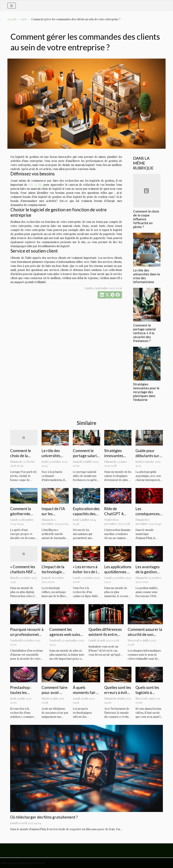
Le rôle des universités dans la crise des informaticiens (55, 458)
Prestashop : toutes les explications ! (21, 692)
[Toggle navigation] (12, 6)
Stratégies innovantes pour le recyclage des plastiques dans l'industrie (146, 392)
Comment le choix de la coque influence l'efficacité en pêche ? (146, 219)
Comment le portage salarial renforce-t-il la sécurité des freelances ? (144, 333)
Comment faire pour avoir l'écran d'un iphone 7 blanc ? (55, 695)
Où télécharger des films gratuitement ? (44, 817)
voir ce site (35, 185)
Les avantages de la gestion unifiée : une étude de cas (148, 574)
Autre (24, 19)
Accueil (12, 19)
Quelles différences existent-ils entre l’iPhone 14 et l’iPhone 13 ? (105, 637)
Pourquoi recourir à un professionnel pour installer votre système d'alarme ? (27, 637)
